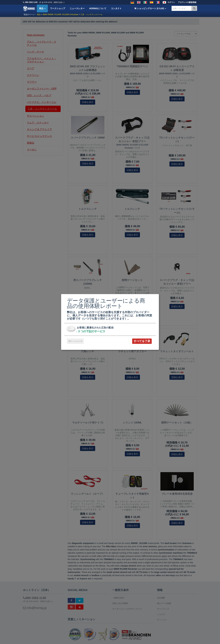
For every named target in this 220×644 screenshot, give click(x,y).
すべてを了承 (142, 341)
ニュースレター (77, 8)
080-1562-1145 (31, 2)
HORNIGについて (98, 8)
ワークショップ (58, 8)
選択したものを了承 (75, 341)
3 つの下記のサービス (91, 331)
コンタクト (116, 8)
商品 (42, 8)
